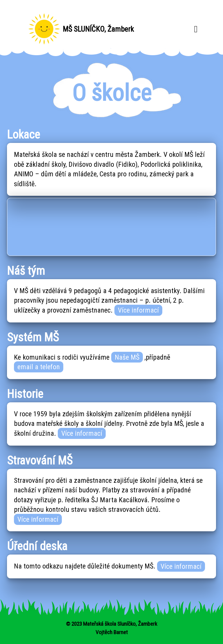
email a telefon (39, 367)
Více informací (138, 310)
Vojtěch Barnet (112, 632)
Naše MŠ (127, 357)
